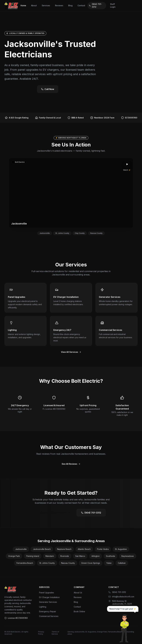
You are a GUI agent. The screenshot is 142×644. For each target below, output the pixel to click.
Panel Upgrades (47, 593)
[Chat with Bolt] (125, 629)
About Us (78, 593)
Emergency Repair (48, 611)
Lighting (43, 607)
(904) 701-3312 (95, 5)
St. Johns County (62, 233)
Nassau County (96, 233)
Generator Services (48, 602)
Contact (81, 5)
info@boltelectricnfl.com (121, 597)
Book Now (129, 5)
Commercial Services (49, 616)
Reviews (59, 5)
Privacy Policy (41, 633)
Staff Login (113, 5)
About (34, 5)
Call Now (48, 89)
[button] (71, 193)
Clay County (80, 233)
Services (46, 5)
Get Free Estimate (20, 89)
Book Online (79, 611)
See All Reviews (71, 464)
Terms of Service (55, 633)
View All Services (71, 352)
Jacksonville (45, 233)
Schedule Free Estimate (55, 513)
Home (23, 5)
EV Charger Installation (49, 597)
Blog (70, 5)
